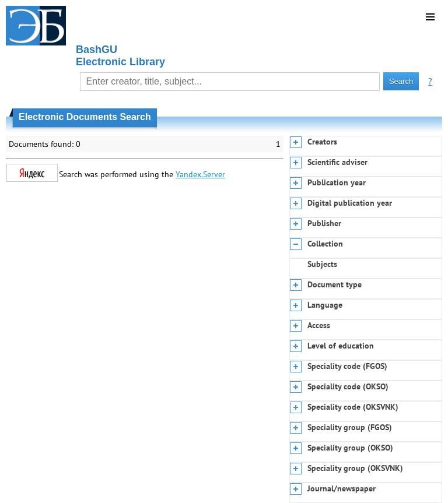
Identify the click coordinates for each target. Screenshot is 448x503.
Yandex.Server (200, 174)
